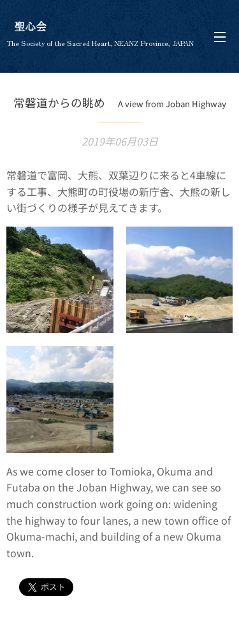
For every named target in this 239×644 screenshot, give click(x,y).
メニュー (220, 37)
